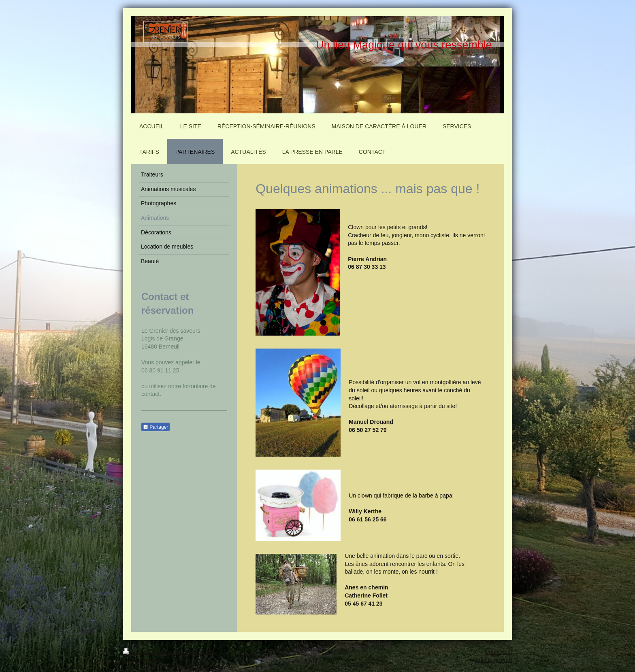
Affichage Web (493, 660)
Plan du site (199, 652)
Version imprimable (152, 652)
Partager (156, 427)
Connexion (498, 652)
